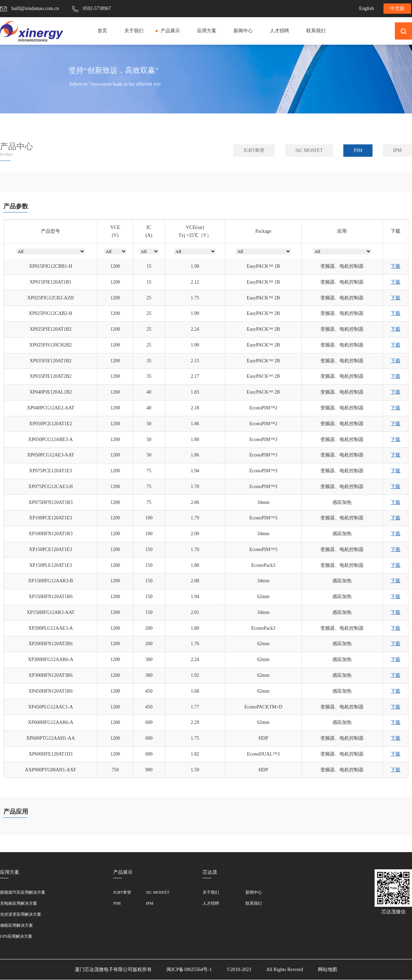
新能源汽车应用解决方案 (23, 892)
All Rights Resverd (284, 970)
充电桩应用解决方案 (19, 903)
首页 (102, 31)
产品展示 (170, 31)
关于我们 (134, 31)
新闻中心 (243, 31)
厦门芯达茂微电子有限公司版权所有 (113, 970)
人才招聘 (279, 31)
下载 (396, 266)
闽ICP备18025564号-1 (189, 970)
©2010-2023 (239, 970)
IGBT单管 (254, 150)
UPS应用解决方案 (16, 936)
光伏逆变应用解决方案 (21, 914)
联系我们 (316, 31)
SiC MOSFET (309, 150)
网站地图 (328, 970)
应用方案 (207, 31)
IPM (397, 150)
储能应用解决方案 (16, 925)
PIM (358, 150)
